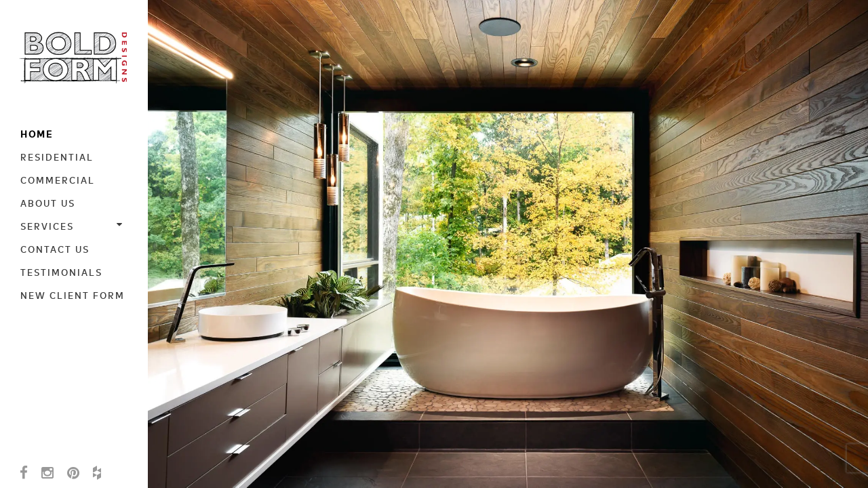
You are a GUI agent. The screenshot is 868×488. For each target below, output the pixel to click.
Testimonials (61, 272)
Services (75, 226)
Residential (57, 157)
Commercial (58, 180)
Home (37, 134)
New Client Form (73, 295)
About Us (48, 203)
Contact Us (55, 249)
